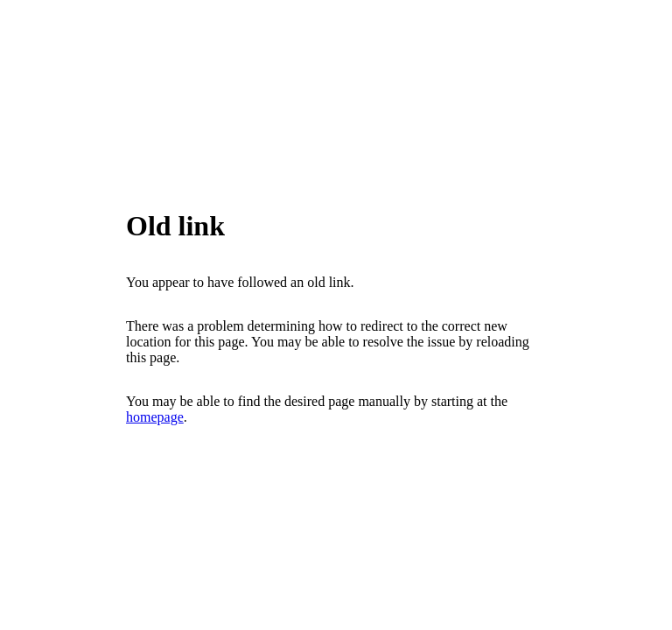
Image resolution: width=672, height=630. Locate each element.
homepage (155, 417)
